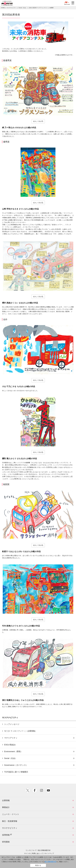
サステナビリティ (10, 828)
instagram (42, 790)
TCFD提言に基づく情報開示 (16, 772)
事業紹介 (6, 807)
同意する (38, 865)
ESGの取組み (10, 745)
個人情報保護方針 (44, 850)
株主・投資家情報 (10, 821)
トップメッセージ (12, 724)
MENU (73, 3)
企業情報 (6, 800)
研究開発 (6, 842)
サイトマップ (49, 853)
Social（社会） (11, 758)
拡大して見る (37, 121)
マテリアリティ (11, 738)
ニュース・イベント (11, 814)
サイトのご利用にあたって (34, 853)
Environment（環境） (13, 752)
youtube (48, 790)
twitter (28, 790)
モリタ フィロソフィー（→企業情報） (20, 731)
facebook (35, 790)
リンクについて (31, 850)
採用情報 (7, 835)
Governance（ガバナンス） (16, 765)
